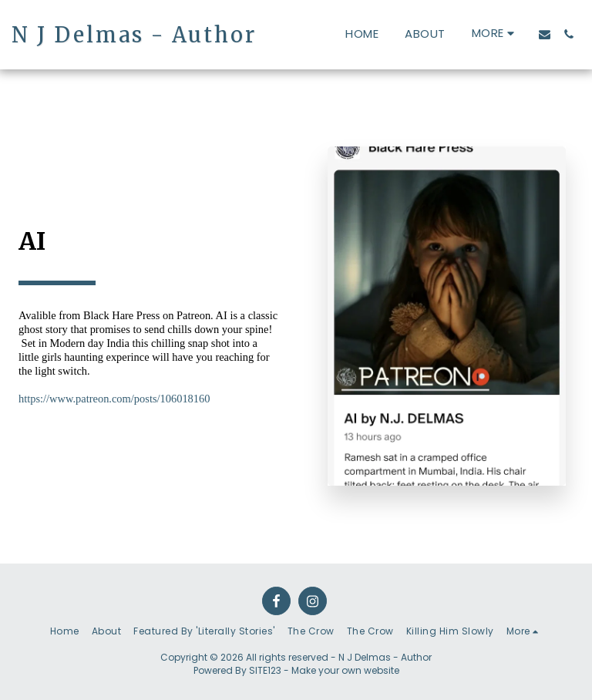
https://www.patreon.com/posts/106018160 (114, 399)
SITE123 (265, 670)
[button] (545, 34)
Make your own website (345, 670)
